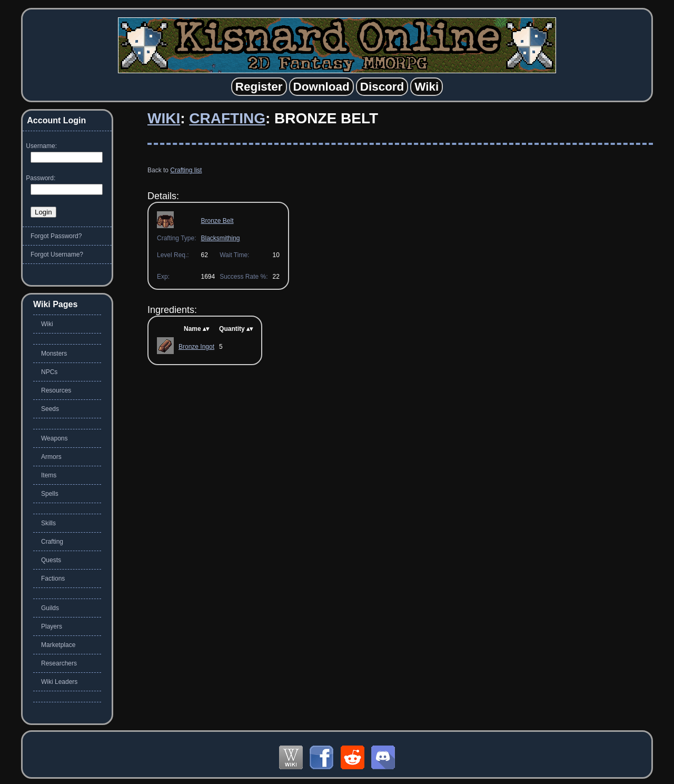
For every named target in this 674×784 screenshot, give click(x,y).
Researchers (59, 663)
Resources (56, 390)
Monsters (54, 354)
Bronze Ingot (196, 347)
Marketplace (58, 645)
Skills (48, 523)
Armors (51, 457)
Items (49, 475)
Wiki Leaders (59, 682)
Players (52, 626)
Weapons (54, 438)
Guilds (50, 608)
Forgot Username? (57, 254)
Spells (50, 494)
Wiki (164, 118)
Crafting (227, 118)
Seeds (50, 409)
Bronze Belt (217, 221)
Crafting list (186, 170)
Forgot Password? (56, 236)
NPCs (49, 372)
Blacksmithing (220, 238)
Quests (51, 560)
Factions (53, 579)
